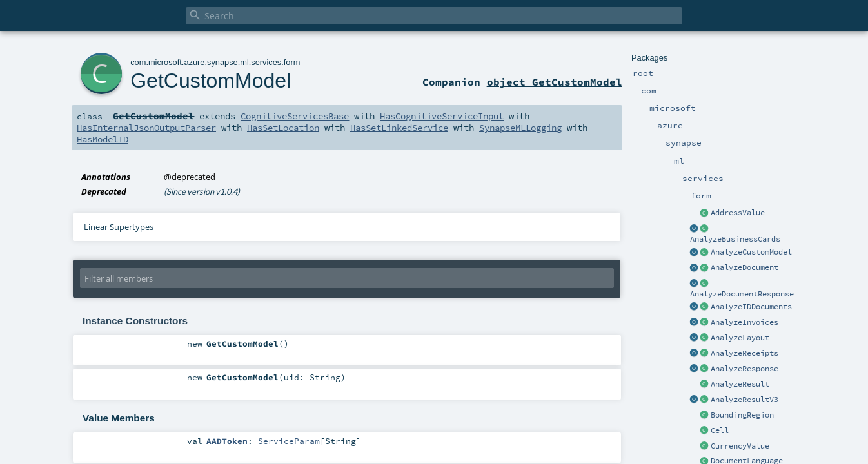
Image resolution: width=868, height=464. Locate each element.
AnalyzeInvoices (745, 322)
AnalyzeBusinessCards (735, 239)
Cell (720, 430)
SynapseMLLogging (520, 128)
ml (244, 62)
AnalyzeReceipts (745, 353)
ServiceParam (289, 441)
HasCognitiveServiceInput (442, 116)
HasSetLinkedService (399, 128)
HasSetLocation (283, 128)
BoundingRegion (742, 415)
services (266, 62)
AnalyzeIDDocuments (751, 307)
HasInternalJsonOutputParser (146, 128)
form (292, 62)
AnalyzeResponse (745, 369)
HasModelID (103, 139)
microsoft (165, 62)
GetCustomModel (211, 81)
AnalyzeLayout (740, 338)
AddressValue (738, 213)
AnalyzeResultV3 (745, 400)
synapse (222, 62)
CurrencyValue (740, 446)
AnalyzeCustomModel (751, 252)
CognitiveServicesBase (295, 116)
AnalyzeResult (740, 384)
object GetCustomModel (555, 82)
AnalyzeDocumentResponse (742, 294)
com (138, 62)
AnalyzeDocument (745, 267)
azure (194, 62)
